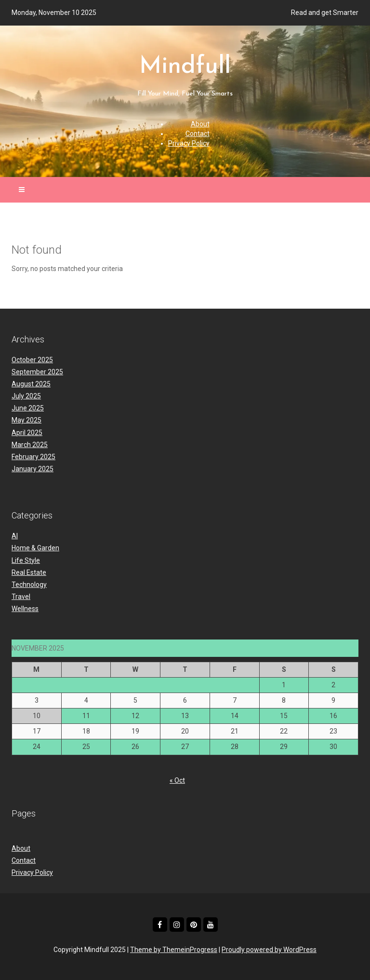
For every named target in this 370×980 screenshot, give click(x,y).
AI (15, 536)
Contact (198, 134)
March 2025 (30, 445)
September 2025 (37, 372)
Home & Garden (35, 548)
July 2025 (26, 396)
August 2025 (31, 384)
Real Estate (29, 572)
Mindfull (185, 77)
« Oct (177, 780)
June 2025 (28, 408)
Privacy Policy (189, 143)
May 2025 (26, 420)
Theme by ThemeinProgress (174, 950)
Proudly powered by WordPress (269, 950)
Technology (29, 585)
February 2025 (33, 457)
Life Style (26, 560)
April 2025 (27, 433)
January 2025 (33, 469)
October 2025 (32, 360)
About (200, 124)
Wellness (25, 609)
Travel (21, 597)
